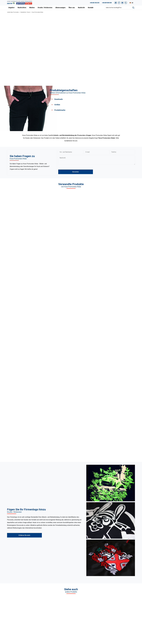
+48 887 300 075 (24, 615)
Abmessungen (60, 8)
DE (132, 3)
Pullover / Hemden (55, 605)
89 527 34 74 (20, 608)
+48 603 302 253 (95, 3)
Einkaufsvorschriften (122, 610)
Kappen (51, 612)
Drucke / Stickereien (45, 8)
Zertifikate (85, 610)
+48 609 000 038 (107, 3)
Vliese (51, 610)
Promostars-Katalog (121, 605)
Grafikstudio (119, 603)
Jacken (51, 617)
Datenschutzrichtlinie (122, 612)
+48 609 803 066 (22, 610)
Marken (32, 8)
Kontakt (91, 8)
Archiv (117, 607)
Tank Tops (52, 614)
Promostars (16, 12)
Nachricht (81, 8)
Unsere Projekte (87, 605)
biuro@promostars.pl (24, 619)
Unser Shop (119, 619)
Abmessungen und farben (89, 614)
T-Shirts (51, 601)
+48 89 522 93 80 (23, 617)
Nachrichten (22, 8)
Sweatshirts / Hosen (25, 12)
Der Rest (52, 619)
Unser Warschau (87, 607)
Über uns (72, 8)
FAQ (117, 601)
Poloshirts (52, 603)
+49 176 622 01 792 (25, 612)
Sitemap (118, 614)
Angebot (11, 8)
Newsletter (119, 617)
